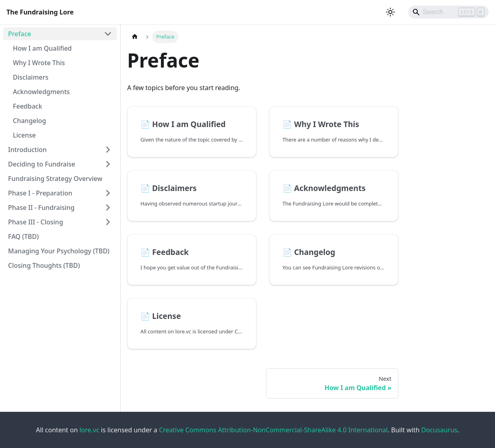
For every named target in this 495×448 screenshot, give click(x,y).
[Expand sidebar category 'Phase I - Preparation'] (108, 193)
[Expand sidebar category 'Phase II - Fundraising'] (108, 208)
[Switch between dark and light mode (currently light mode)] (390, 12)
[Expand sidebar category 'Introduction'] (108, 150)
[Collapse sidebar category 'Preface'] (108, 34)
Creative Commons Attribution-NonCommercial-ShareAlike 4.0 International (273, 430)
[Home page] (135, 37)
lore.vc (89, 430)
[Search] (448, 12)
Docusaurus (439, 430)
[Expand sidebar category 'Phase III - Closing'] (108, 222)
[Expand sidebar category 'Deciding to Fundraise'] (108, 164)
